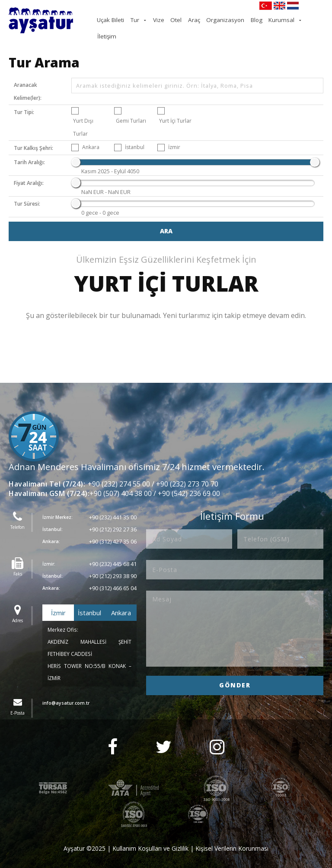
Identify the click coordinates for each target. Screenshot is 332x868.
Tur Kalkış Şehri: (34, 138)
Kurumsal (281, 20)
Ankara (91, 137)
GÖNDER (235, 675)
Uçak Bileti (137, 20)
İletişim (313, 20)
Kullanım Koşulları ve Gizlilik (150, 838)
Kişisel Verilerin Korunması (232, 838)
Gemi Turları (131, 111)
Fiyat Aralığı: (29, 173)
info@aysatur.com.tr (66, 693)
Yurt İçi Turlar (175, 111)
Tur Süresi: (27, 194)
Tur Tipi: (24, 102)
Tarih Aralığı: (29, 152)
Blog (260, 20)
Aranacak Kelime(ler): (28, 81)
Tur (158, 20)
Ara (166, 221)
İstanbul (135, 137)
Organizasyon (234, 20)
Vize (178, 20)
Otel (192, 20)
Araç (207, 20)
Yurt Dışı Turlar (83, 117)
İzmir (174, 137)
